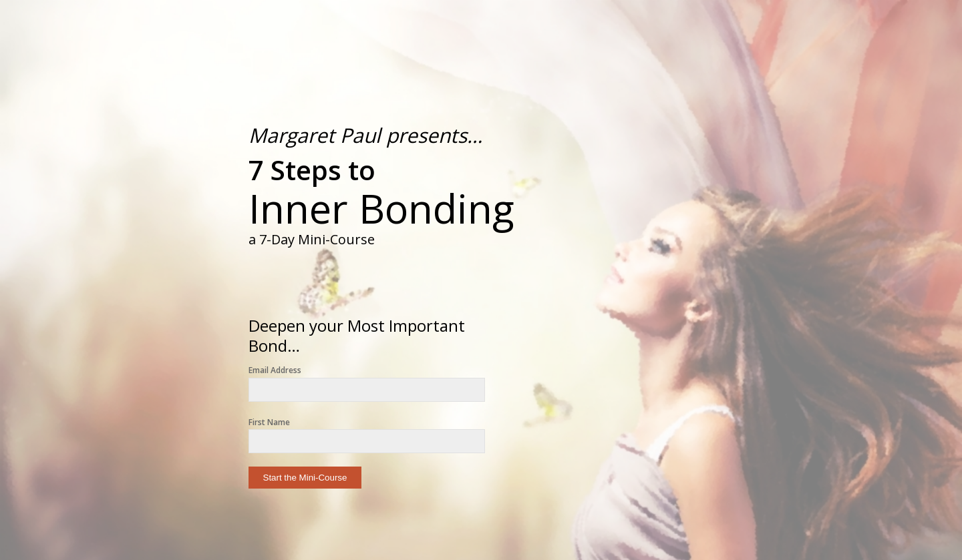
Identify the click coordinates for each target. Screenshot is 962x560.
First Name (269, 422)
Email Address (275, 370)
